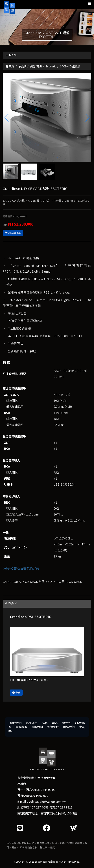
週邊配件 (53, 727)
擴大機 (66, 723)
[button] (87, 118)
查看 (16, 693)
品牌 (45, 723)
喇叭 (55, 723)
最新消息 (32, 723)
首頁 (10, 66)
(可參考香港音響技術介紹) (22, 568)
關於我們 (16, 723)
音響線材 (37, 727)
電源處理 (21, 727)
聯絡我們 (69, 727)
